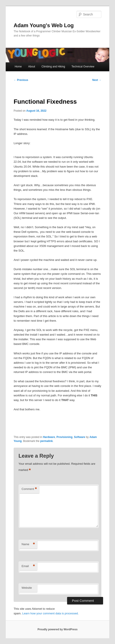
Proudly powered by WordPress (57, 629)
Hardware (49, 437)
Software (80, 437)
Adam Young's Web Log (44, 25)
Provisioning (65, 437)
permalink (46, 441)
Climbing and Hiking (53, 67)
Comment (29, 489)
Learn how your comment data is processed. (51, 613)
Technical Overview (83, 67)
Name (28, 544)
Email (28, 566)
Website (27, 588)
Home (18, 67)
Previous (21, 80)
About (32, 67)
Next (97, 80)
